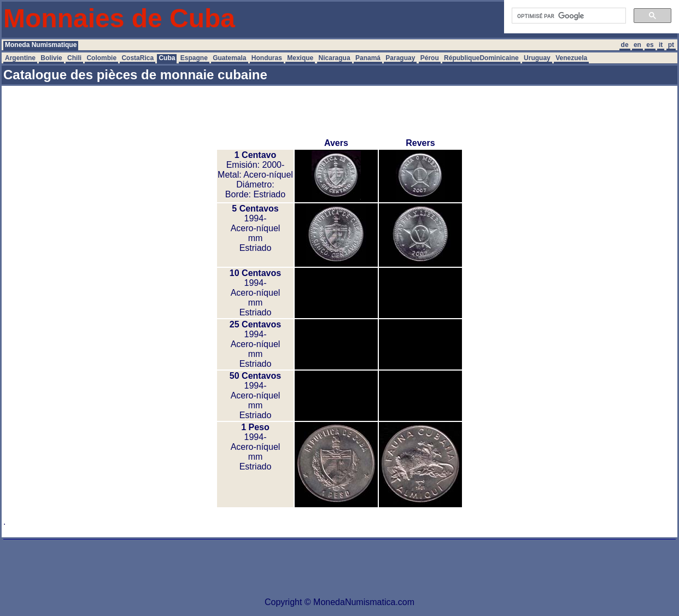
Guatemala (229, 58)
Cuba (167, 58)
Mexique (300, 58)
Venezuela (571, 58)
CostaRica (137, 58)
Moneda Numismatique (41, 45)
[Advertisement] (339, 112)
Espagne (194, 58)
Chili (74, 58)
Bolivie (51, 58)
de (625, 45)
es (650, 45)
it (661, 45)
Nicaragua (335, 58)
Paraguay (400, 58)
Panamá (368, 58)
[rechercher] (568, 16)
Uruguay (537, 58)
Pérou (430, 58)
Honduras (267, 58)
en (637, 45)
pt (671, 45)
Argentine (20, 58)
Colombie (101, 58)
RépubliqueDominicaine (481, 58)
